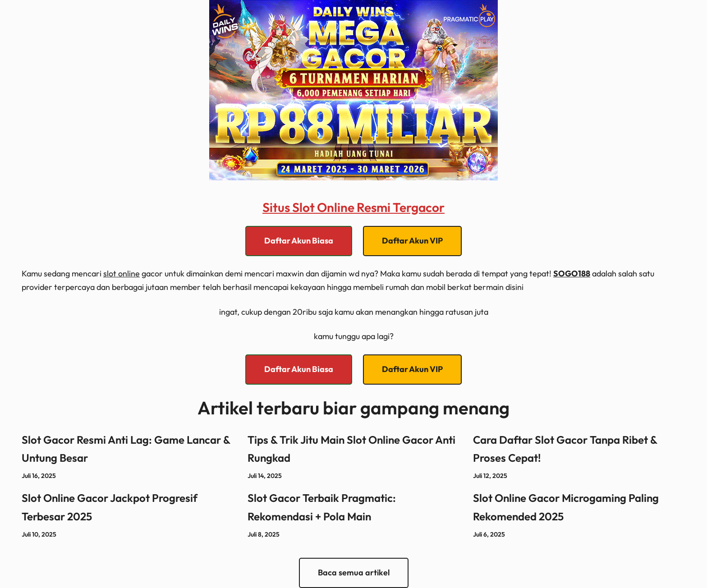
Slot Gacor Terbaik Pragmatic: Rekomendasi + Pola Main (322, 507)
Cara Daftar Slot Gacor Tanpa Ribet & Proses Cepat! (565, 449)
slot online (122, 273)
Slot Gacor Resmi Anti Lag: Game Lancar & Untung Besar (126, 449)
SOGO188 (572, 273)
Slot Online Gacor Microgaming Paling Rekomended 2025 (566, 507)
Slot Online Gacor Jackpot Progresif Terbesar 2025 (110, 507)
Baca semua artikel (354, 572)
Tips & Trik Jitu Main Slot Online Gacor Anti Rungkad (351, 449)
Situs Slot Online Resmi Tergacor (353, 207)
